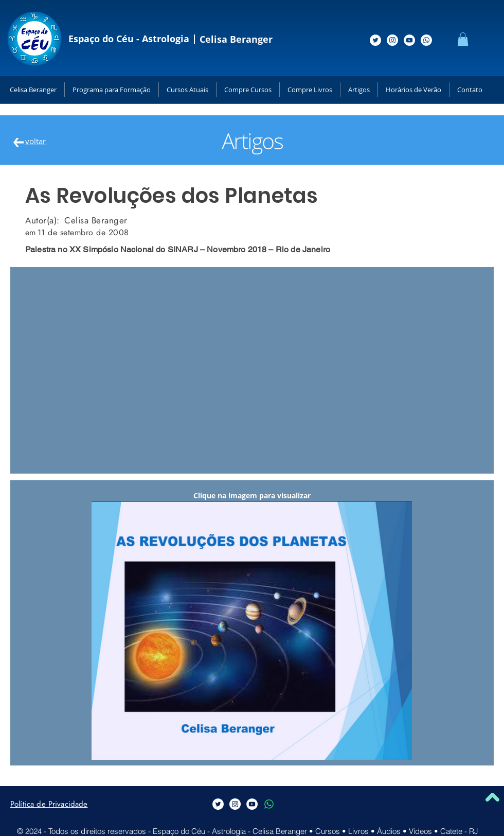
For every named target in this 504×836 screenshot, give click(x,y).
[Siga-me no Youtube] (409, 40)
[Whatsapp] (426, 40)
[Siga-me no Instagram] (392, 40)
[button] (463, 39)
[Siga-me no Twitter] (375, 40)
